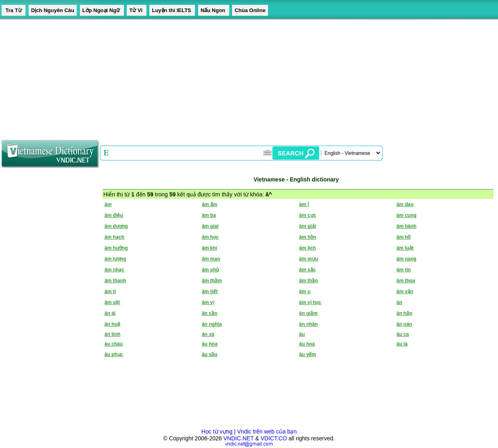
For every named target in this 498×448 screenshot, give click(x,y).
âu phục (114, 354)
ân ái (110, 313)
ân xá (208, 334)
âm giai (210, 226)
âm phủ (210, 270)
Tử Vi (136, 10)
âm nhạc (114, 270)
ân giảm (308, 313)
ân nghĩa (212, 324)
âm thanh (115, 281)
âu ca (403, 334)
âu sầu (209, 354)
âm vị (208, 302)
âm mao (211, 259)
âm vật (112, 302)
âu (302, 334)
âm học (210, 237)
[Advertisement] (242, 77)
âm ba (209, 215)
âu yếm (308, 354)
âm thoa (406, 281)
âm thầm (212, 281)
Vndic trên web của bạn (267, 431)
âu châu (114, 344)
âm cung (406, 215)
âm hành (406, 226)
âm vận (405, 292)
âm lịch (307, 248)
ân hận (404, 313)
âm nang (406, 259)
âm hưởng (116, 248)
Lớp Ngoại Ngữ (102, 10)
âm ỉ (304, 204)
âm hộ (403, 237)
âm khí (209, 248)
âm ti (110, 292)
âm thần (308, 281)
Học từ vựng (217, 431)
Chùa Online (250, 10)
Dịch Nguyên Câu (53, 10)
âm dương (116, 226)
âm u (305, 292)
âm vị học (310, 302)
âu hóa (210, 344)
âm (108, 204)
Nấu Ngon (214, 10)
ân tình (112, 334)
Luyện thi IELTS (172, 10)
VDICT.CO (274, 438)
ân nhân (308, 324)
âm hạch (114, 237)
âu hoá (307, 344)
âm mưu (309, 259)
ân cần (209, 313)
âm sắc (307, 270)
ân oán (404, 324)
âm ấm (209, 204)
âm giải (308, 226)
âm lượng (115, 259)
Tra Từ (14, 10)
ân (399, 302)
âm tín (403, 270)
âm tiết (210, 292)
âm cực (308, 215)
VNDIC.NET (238, 438)
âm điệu (114, 215)
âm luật (405, 248)
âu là (402, 344)
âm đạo (405, 204)
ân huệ (112, 324)
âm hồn (308, 237)
